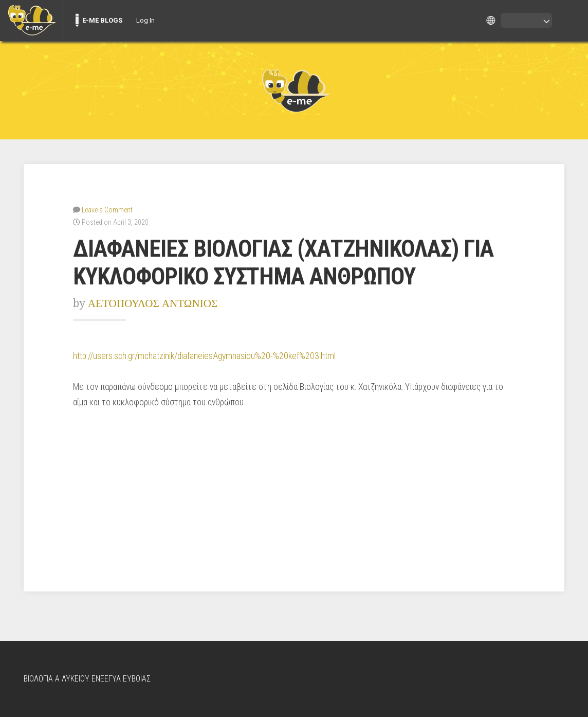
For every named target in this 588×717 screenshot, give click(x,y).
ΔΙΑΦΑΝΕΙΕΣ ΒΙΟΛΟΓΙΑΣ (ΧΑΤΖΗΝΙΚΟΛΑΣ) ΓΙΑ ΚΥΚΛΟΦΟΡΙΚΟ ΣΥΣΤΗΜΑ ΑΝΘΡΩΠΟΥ (283, 263)
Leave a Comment (107, 210)
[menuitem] (32, 21)
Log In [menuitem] (145, 20)
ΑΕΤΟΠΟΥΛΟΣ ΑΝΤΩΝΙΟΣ (153, 303)
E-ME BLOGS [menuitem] (102, 20)
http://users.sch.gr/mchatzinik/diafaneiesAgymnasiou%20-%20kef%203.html (204, 356)
